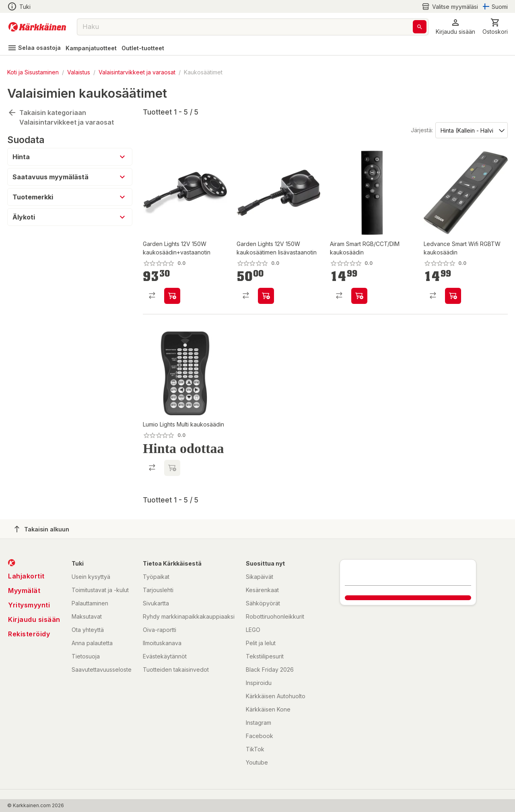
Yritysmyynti (29, 605)
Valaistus (79, 72)
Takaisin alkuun (42, 529)
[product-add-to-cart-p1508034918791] (266, 296)
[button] (455, 27)
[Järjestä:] (471, 130)
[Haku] (420, 27)
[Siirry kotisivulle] (37, 27)
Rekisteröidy (29, 634)
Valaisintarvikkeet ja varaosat (137, 72)
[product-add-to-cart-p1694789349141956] (359, 296)
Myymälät (24, 591)
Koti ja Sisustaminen (33, 72)
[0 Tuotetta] (495, 27)
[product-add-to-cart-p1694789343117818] (453, 296)
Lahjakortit (26, 576)
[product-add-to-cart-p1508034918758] (172, 296)
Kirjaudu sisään (34, 619)
